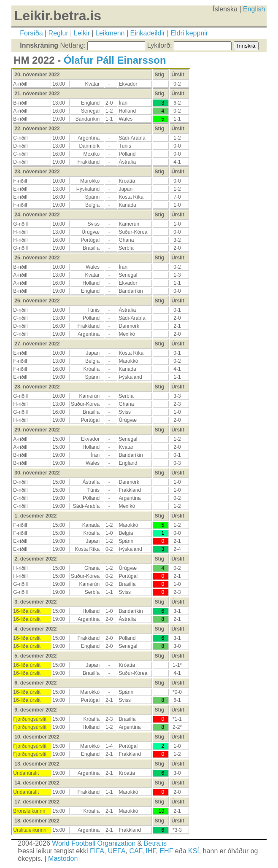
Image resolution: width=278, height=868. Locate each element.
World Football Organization (94, 843)
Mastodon (63, 859)
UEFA (117, 851)
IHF (151, 851)
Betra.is (155, 843)
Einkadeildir (147, 33)
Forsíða (31, 33)
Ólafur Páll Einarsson (115, 60)
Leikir (82, 33)
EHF (166, 851)
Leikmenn (110, 33)
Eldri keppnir (189, 33)
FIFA (97, 851)
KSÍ (194, 851)
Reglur (58, 33)
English (254, 9)
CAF (135, 851)
